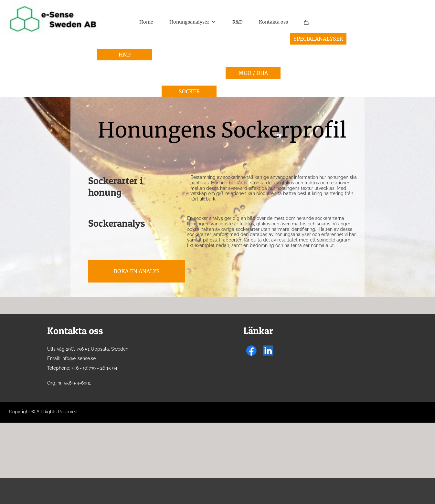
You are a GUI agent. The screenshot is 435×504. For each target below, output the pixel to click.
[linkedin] (268, 351)
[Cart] (306, 22)
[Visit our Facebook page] (251, 351)
